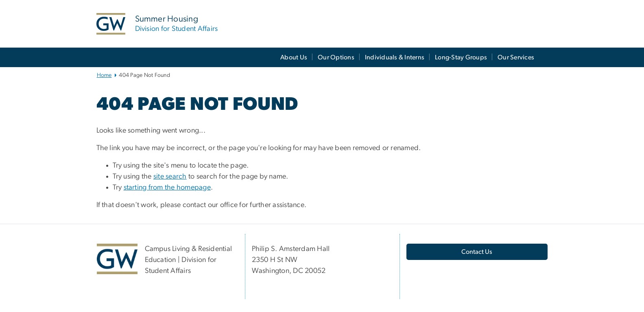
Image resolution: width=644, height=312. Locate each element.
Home (104, 75)
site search (170, 177)
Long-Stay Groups (461, 57)
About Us (294, 57)
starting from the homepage (167, 188)
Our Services (516, 57)
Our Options (336, 57)
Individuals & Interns (395, 57)
